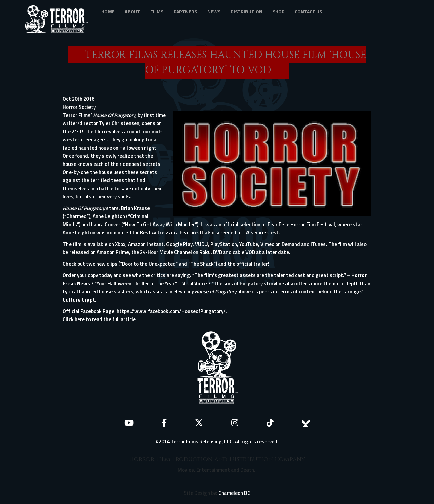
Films (157, 11)
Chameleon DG (234, 493)
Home (108, 11)
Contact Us (308, 11)
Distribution (246, 11)
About (132, 11)
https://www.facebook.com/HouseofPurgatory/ (171, 311)
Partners (185, 11)
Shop (279, 11)
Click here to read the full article (99, 319)
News (214, 11)
